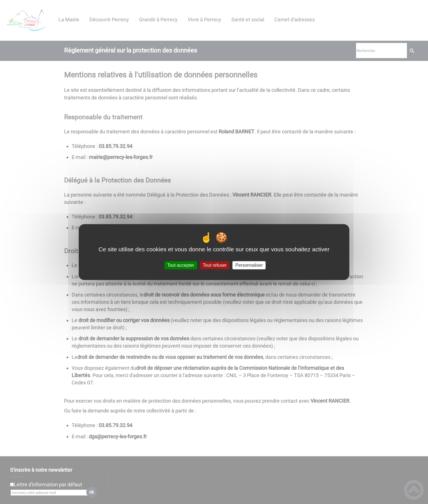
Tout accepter (181, 265)
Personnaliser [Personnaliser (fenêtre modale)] (249, 265)
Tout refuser (215, 265)
